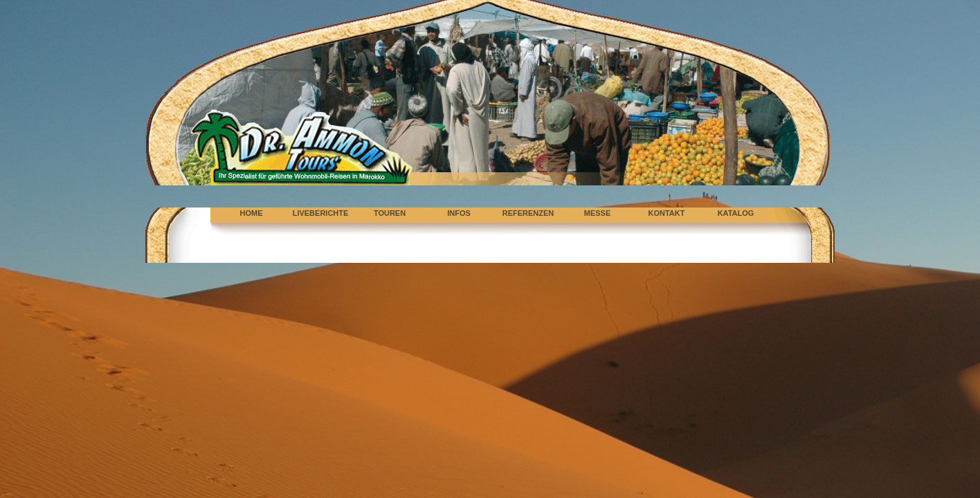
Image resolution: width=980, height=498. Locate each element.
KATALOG (736, 213)
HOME (252, 213)
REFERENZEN (528, 213)
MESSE (598, 213)
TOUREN (390, 213)
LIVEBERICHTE (321, 213)
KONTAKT (667, 213)
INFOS (459, 213)
